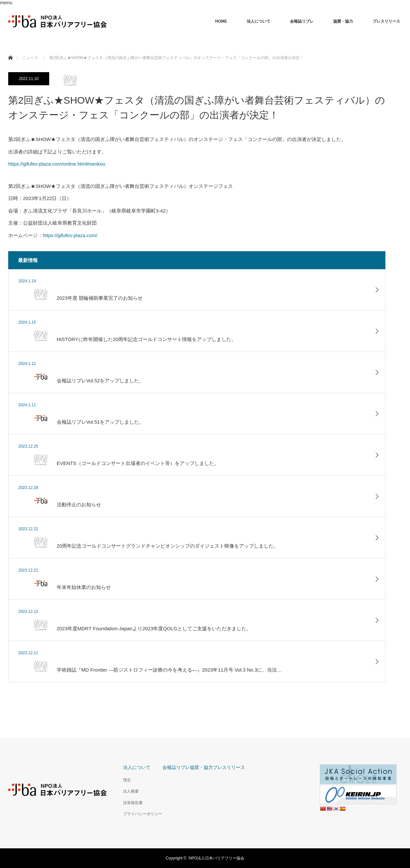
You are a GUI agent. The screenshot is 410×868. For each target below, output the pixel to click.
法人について (258, 21)
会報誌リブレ (302, 21)
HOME (221, 21)
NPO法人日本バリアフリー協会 (216, 858)
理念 (127, 780)
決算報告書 (133, 803)
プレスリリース (386, 21)
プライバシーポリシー (143, 814)
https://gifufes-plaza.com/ (70, 235)
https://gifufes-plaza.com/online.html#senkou (57, 164)
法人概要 (131, 791)
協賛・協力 (343, 21)
